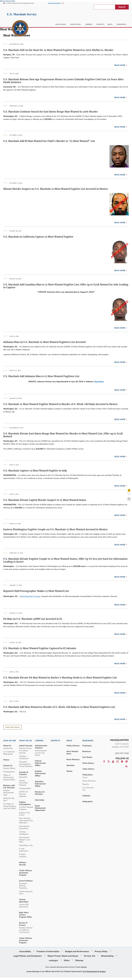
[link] (20, 29)
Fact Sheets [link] (87, 757)
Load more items (12, 727)
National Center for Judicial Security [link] (25, 750)
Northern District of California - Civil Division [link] (26, 930)
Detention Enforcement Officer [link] (40, 784)
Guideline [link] (86, 796)
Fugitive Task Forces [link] (24, 814)
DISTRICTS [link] (55, 741)
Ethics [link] (67, 960)
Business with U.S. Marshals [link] (9, 786)
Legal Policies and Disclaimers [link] (28, 956)
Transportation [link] (25, 788)
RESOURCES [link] (88, 741)
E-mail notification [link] (24, 850)
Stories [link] (69, 771)
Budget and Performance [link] (77, 951)
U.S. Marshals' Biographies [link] (9, 753)
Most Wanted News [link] (72, 752)
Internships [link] (40, 800)
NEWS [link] (69, 741)
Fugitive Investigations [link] (25, 803)
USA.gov (84, 967)
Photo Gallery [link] (88, 763)
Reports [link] (86, 784)
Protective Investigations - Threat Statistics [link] (26, 764)
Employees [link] (87, 746)
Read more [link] (120, 65)
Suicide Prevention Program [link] (23, 783)
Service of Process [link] (23, 924)
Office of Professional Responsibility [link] (9, 777)
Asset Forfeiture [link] (26, 881)
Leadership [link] (8, 748)
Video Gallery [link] (88, 769)
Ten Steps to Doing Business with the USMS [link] (10, 806)
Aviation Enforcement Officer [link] (40, 773)
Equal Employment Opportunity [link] (40, 808)
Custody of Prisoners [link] (24, 773)
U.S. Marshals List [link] (88, 789)
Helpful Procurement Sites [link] (8, 793)
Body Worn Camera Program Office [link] (25, 915)
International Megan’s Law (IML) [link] (25, 840)
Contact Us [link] (8, 766)
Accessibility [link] (25, 951)
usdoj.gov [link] (54, 960)
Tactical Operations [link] (24, 901)
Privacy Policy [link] (101, 951)
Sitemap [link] (79, 960)
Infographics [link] (88, 801)
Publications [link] (88, 775)
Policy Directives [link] (89, 781)
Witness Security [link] (23, 864)
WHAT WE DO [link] (25, 741)
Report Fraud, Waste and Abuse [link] (63, 956)
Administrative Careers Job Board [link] (41, 753)
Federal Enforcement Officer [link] (40, 763)
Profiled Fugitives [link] (23, 855)
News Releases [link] (73, 759)
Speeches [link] (71, 765)
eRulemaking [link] (107, 956)
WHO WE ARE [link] (10, 741)
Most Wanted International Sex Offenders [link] (26, 820)
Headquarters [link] (9, 772)
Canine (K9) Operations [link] (24, 906)
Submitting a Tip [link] (26, 845)
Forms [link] (85, 777)
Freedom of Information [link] (48, 951)
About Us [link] (7, 746)
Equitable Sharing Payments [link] (23, 886)
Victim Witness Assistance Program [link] (26, 873)
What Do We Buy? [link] (9, 799)
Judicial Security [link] (26, 746)
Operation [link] (23, 777)
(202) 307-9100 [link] (122, 753)
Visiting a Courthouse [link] (24, 757)
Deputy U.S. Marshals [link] (40, 793)
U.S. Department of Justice (94, 971)
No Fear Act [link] (90, 956)
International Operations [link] (24, 827)
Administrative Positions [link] (41, 747)
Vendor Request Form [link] (26, 893)
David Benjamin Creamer (30, 596)
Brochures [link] (87, 751)
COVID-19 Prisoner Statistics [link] (23, 794)
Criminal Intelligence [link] (24, 833)
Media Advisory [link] (73, 746)
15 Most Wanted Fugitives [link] (26, 808)
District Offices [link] (9, 768)
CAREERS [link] (39, 741)
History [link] (6, 760)
